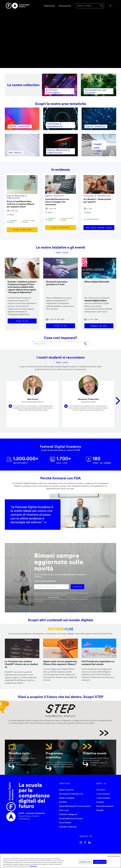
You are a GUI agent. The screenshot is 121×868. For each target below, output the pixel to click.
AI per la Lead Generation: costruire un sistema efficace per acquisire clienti (20, 204)
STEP (58, 736)
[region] (60, 861)
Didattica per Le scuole (98, 766)
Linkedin (90, 845)
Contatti (100, 813)
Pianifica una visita (27, 767)
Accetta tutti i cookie (100, 862)
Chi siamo (101, 792)
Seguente (118, 402)
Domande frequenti (105, 809)
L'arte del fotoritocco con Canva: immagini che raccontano (57, 202)
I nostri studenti (103, 800)
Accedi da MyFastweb (22, 230)
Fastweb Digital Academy (11, 804)
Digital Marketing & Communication (75, 809)
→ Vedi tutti (61, 252)
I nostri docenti (103, 796)
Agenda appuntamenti (63, 769)
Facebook (85, 845)
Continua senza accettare (113, 856)
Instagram (81, 845)
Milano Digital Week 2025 (97, 282)
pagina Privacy (54, 600)
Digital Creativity (66, 792)
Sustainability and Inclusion (71, 821)
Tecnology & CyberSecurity (71, 796)
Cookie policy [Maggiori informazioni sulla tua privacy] (33, 866)
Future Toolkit (65, 825)
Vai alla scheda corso (99, 228)
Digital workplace (67, 800)
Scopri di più (22, 321)
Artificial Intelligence (68, 817)
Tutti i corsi (64, 813)
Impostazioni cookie (85, 862)
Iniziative (100, 805)
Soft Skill (63, 805)
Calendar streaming (68, 829)
